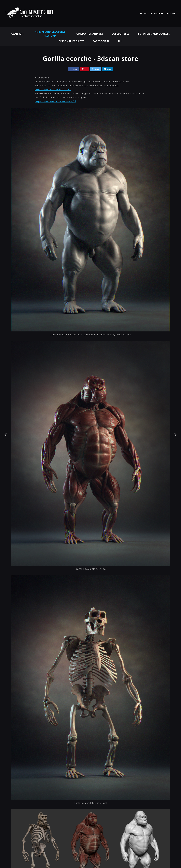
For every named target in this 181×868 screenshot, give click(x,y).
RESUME (171, 13)
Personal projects (72, 41)
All (120, 41)
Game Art (18, 34)
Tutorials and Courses (154, 34)
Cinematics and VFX (90, 34)
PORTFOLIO (157, 13)
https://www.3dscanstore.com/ (53, 89)
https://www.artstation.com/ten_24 (55, 101)
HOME (143, 13)
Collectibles (120, 34)
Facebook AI (101, 41)
